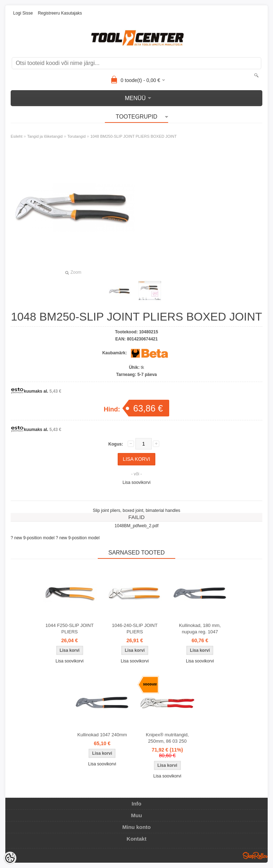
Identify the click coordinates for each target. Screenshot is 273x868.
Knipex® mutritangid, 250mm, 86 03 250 (167, 738)
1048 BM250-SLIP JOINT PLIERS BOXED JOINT (133, 136)
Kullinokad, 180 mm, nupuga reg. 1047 (200, 629)
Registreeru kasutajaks (60, 13)
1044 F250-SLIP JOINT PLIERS (70, 629)
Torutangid (76, 136)
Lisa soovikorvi (137, 482)
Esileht (17, 136)
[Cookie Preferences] (10, 858)
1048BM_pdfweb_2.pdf (136, 526)
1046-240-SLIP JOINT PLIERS (135, 629)
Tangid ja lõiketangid (45, 136)
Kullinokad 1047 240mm (102, 735)
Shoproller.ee (255, 856)
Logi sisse (23, 13)
